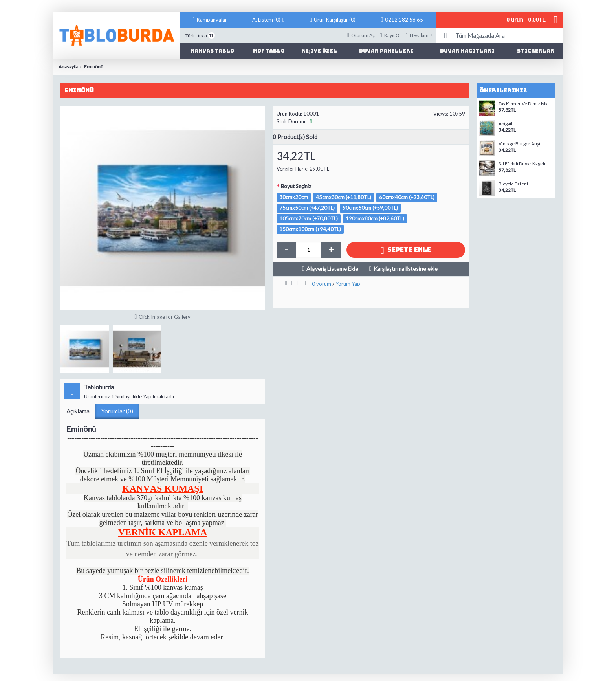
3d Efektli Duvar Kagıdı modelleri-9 (526, 164)
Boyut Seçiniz (296, 186)
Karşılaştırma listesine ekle (406, 269)
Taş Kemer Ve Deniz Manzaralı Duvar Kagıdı (526, 104)
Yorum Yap (348, 284)
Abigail (505, 124)
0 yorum (322, 284)
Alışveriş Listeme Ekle (332, 269)
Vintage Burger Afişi (519, 144)
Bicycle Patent (513, 184)
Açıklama (78, 411)
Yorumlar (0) (117, 411)
